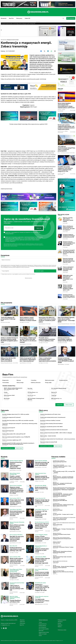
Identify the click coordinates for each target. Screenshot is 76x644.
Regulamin (18, 265)
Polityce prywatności (14, 246)
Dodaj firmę (60, 405)
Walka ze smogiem (43, 634)
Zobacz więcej (69, 405)
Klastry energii (20, 383)
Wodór (40, 636)
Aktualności (4, 40)
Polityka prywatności (62, 620)
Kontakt (59, 623)
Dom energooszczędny (44, 629)
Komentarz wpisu (40, 271)
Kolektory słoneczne (36, 383)
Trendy (40, 622)
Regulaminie (6, 246)
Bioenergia (41, 631)
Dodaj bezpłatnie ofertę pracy (46, 446)
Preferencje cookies (62, 630)
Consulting (34, 380)
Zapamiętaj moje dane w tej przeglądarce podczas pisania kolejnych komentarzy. (19, 274)
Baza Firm (11, 18)
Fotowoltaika (6, 383)
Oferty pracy (19, 18)
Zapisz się (39, 228)
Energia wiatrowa (63, 380)
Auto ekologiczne (42, 627)
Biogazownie (5, 380)
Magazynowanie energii (13, 40)
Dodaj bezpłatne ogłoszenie (8, 448)
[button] (63, 18)
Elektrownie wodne (50, 380)
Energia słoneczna (43, 624)
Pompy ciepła (48, 383)
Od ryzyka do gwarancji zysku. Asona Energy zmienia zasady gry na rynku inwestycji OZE (18, 24)
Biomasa (19, 380)
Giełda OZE (27, 18)
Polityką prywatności (38, 265)
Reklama (60, 627)
